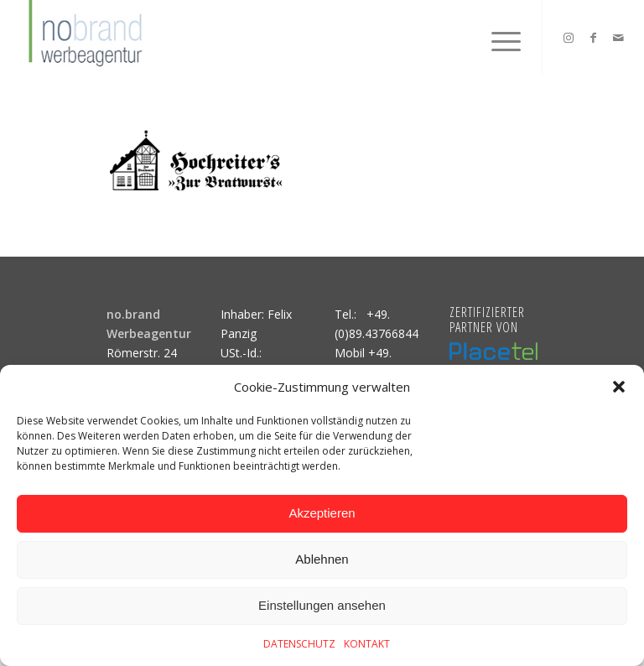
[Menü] (498, 38)
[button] (619, 387)
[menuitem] (498, 38)
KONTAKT (367, 644)
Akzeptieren (322, 513)
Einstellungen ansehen (322, 605)
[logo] (83, 38)
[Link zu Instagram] (569, 38)
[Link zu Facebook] (594, 38)
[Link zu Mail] (619, 38)
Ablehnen (322, 559)
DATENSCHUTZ (299, 644)
